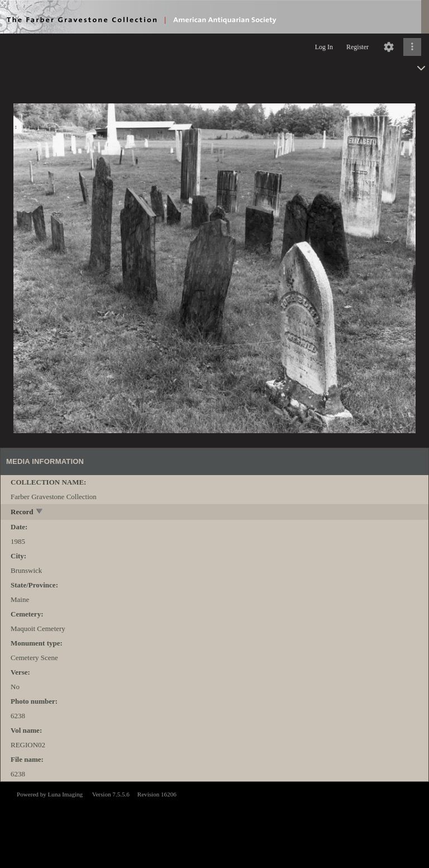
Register (357, 47)
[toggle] (40, 512)
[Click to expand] (412, 47)
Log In (324, 47)
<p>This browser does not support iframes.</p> (214, 824)
